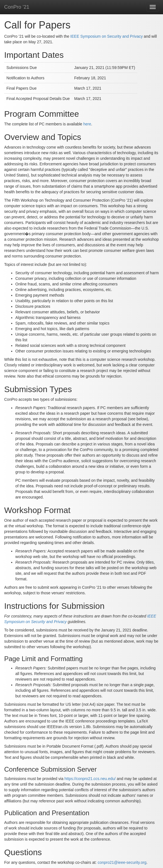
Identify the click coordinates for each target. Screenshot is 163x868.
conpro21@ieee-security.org (122, 862)
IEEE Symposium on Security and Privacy (106, 36)
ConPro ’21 (17, 7)
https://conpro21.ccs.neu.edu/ (90, 779)
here (87, 124)
